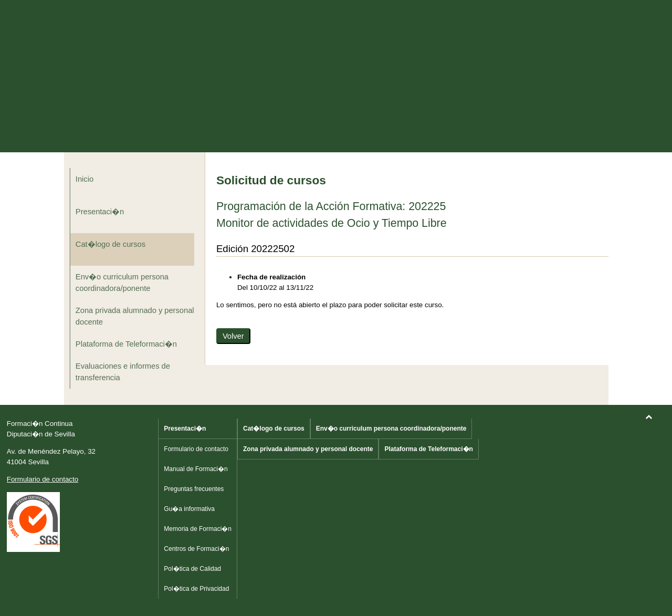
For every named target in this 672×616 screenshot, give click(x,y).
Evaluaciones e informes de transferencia (123, 372)
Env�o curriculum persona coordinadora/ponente (122, 283)
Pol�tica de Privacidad (196, 589)
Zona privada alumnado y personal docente (135, 316)
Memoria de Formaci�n (198, 529)
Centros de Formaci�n (196, 549)
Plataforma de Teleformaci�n (126, 344)
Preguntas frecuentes (194, 489)
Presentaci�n (100, 212)
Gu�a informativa (189, 509)
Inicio (85, 179)
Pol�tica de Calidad (192, 569)
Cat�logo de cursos (111, 244)
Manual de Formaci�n (196, 469)
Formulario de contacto (43, 479)
